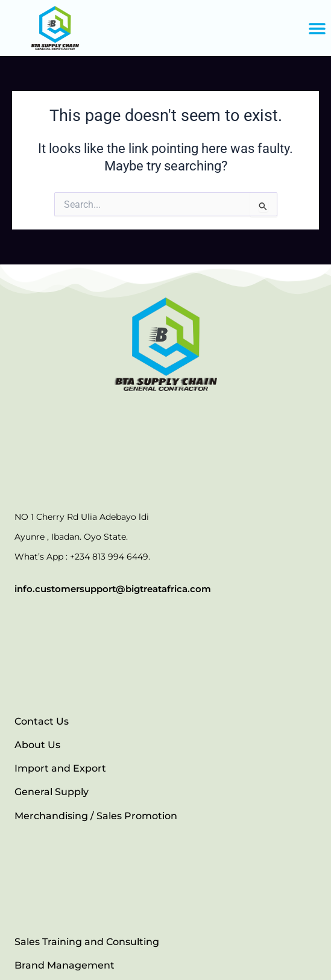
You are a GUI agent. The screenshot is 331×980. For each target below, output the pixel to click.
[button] (317, 28)
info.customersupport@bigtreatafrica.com (113, 589)
